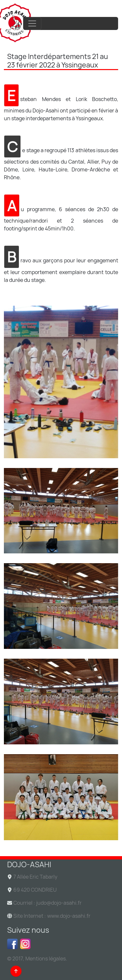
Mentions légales (46, 958)
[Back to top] (16, 971)
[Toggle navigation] (32, 23)
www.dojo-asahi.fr (69, 916)
